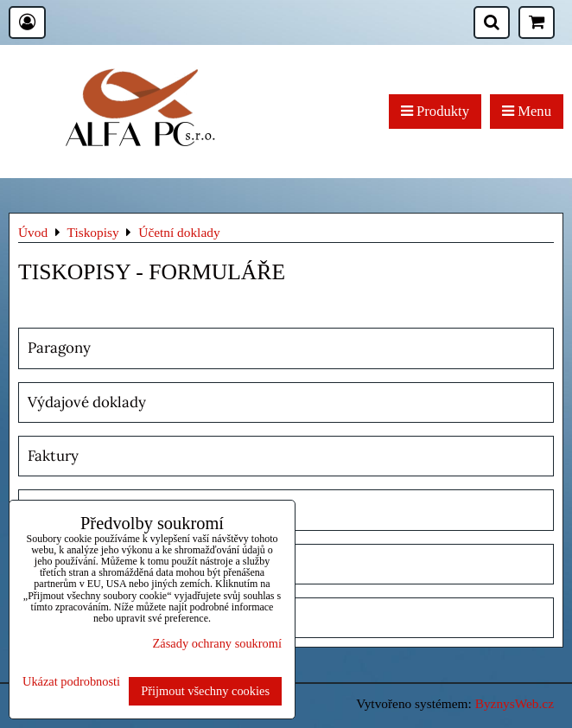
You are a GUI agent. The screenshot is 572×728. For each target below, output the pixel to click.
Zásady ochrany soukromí (217, 643)
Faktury (53, 456)
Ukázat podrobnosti (71, 682)
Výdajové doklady (87, 402)
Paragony (59, 348)
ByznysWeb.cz (515, 703)
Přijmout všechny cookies (205, 691)
